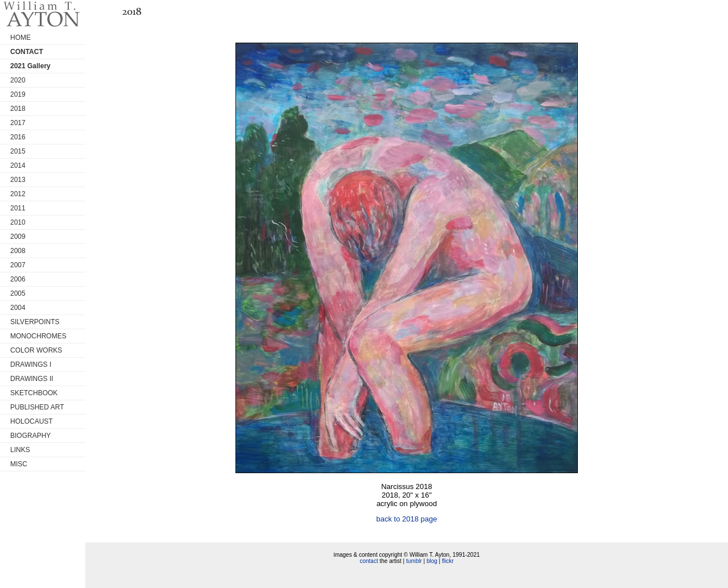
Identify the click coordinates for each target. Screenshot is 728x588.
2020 (18, 80)
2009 (18, 237)
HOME (20, 38)
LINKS (20, 450)
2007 (18, 265)
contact (369, 561)
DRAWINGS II (32, 379)
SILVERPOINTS (35, 322)
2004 (18, 308)
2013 (18, 180)
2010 (18, 222)
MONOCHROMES (38, 336)
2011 (18, 208)
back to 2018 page (407, 519)
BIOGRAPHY (30, 436)
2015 (18, 151)
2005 (18, 293)
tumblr (414, 561)
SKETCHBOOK (34, 393)
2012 (18, 194)
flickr (448, 561)
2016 (18, 137)
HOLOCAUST (32, 421)
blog (432, 561)
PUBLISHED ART (37, 407)
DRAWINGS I (31, 365)
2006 (18, 279)
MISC (19, 464)
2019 (18, 94)
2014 (18, 165)
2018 (18, 109)
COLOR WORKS (36, 350)
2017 (18, 123)
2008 (18, 251)
